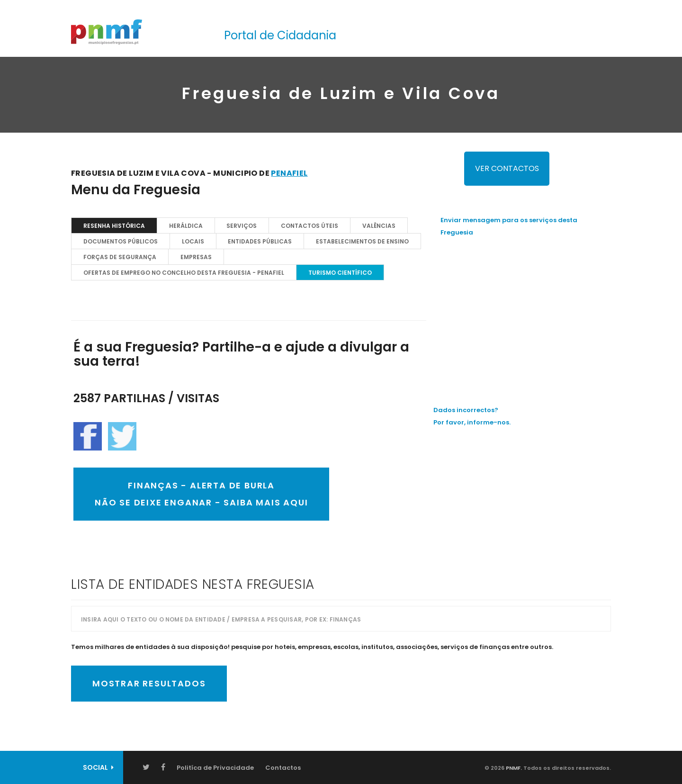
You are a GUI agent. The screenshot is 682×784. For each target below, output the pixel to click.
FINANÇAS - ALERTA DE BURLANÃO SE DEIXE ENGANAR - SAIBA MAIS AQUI (201, 494)
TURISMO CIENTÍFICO (340, 273)
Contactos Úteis (310, 226)
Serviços (242, 226)
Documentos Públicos (121, 241)
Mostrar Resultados (149, 683)
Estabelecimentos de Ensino (363, 241)
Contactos (283, 768)
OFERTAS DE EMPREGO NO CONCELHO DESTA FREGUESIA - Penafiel (184, 273)
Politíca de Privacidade (215, 768)
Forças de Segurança (120, 257)
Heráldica (186, 226)
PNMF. (513, 768)
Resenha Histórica (114, 226)
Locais (193, 241)
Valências (379, 226)
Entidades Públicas (260, 241)
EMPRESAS (196, 257)
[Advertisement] (526, 312)
